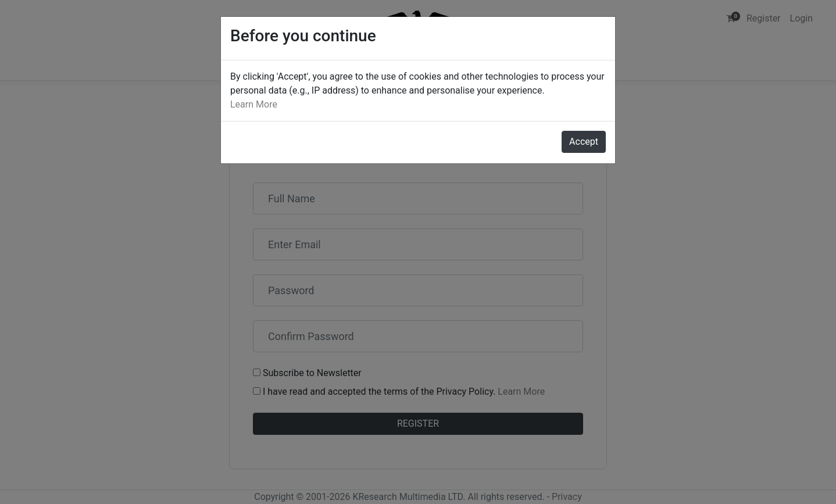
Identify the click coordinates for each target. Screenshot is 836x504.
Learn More (254, 104)
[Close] (584, 142)
